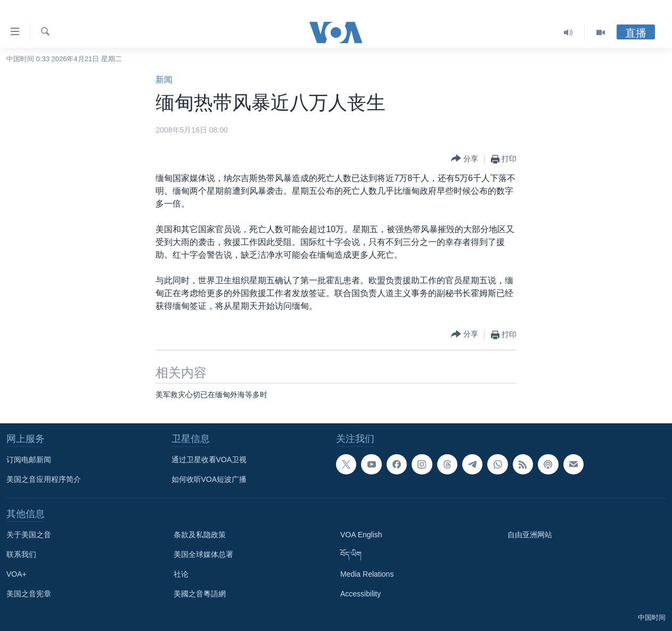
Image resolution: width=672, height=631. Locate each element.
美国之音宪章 (29, 594)
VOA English (361, 535)
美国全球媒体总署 (203, 554)
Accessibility (360, 594)
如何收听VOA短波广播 (209, 479)
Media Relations (367, 574)
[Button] (465, 159)
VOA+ (17, 574)
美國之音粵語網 (200, 594)
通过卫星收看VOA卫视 (209, 460)
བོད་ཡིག (351, 554)
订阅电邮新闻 (29, 460)
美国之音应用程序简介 (44, 479)
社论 (181, 574)
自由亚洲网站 (530, 535)
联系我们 (21, 554)
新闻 (164, 80)
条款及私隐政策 (200, 535)
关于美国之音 (29, 535)
